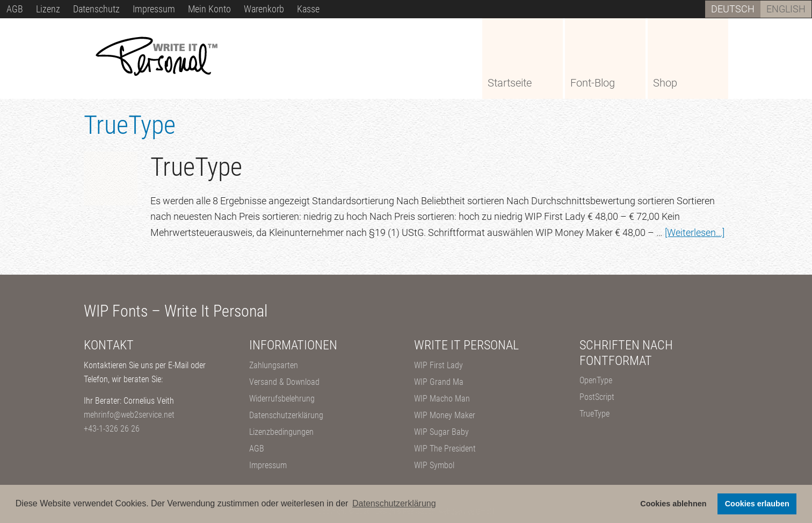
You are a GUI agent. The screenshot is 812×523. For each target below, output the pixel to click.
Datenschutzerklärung (286, 415)
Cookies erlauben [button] (757, 504)
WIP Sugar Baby (441, 432)
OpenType (596, 380)
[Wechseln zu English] (786, 9)
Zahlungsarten (274, 365)
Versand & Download (284, 382)
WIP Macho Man (442, 399)
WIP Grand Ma (439, 382)
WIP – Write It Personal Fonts (164, 58)
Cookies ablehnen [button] (673, 504)
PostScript (597, 397)
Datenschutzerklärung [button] (394, 503)
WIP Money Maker (445, 415)
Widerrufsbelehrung (282, 399)
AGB (257, 449)
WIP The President (445, 449)
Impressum (268, 465)
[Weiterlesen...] (695, 232)
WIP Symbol (434, 465)
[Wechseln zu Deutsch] (733, 9)
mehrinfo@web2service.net (129, 415)
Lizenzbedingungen (281, 432)
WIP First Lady (438, 365)
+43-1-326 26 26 (112, 429)
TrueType (196, 167)
